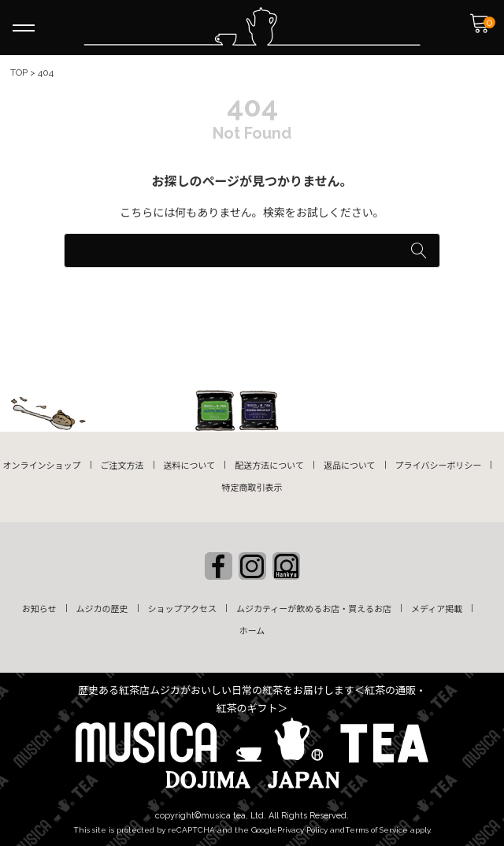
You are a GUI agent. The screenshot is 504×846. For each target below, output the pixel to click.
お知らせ (39, 609)
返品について (350, 466)
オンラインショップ (42, 466)
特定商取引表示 (252, 488)
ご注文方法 (122, 466)
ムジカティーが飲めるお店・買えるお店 (314, 609)
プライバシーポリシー (439, 466)
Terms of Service (376, 830)
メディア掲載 (437, 609)
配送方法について (269, 466)
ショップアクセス (182, 609)
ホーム (252, 631)
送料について (190, 466)
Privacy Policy (302, 830)
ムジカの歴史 (102, 609)
